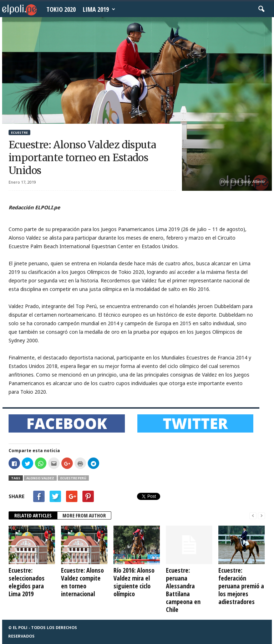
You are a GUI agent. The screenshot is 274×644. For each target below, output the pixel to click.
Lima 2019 (99, 9)
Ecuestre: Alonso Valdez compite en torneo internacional (82, 582)
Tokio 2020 (61, 9)
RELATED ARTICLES (33, 515)
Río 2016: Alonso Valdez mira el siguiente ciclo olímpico (134, 582)
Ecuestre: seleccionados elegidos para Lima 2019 (27, 582)
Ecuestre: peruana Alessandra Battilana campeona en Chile (183, 590)
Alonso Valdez (40, 478)
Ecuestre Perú (73, 478)
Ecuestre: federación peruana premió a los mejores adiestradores (241, 586)
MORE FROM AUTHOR (84, 515)
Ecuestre (19, 132)
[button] (261, 9)
